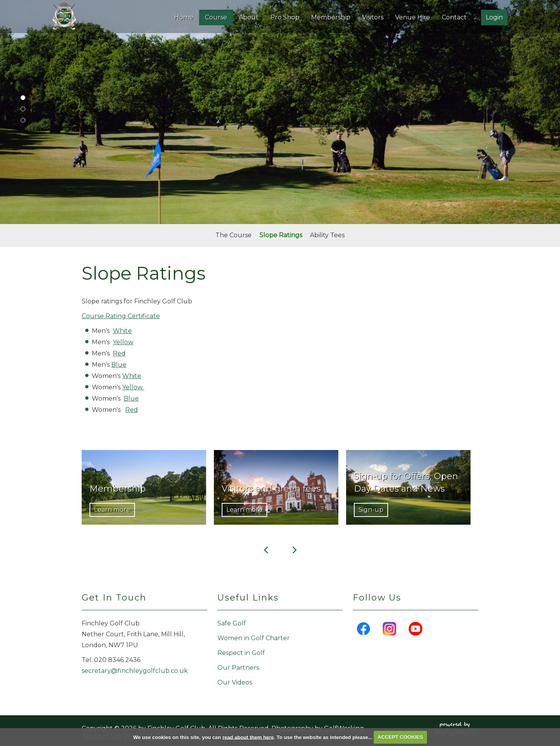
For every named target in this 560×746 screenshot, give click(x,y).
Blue (119, 365)
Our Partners (238, 668)
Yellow (123, 342)
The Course (234, 235)
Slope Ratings (281, 235)
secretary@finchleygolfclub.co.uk (135, 671)
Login (494, 17)
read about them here (248, 737)
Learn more (112, 510)
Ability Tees (327, 235)
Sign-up (371, 510)
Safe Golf (232, 623)
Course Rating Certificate (121, 316)
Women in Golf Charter (254, 638)
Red (119, 353)
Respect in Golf (241, 653)
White (122, 331)
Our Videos (235, 682)
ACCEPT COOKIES (400, 737)
